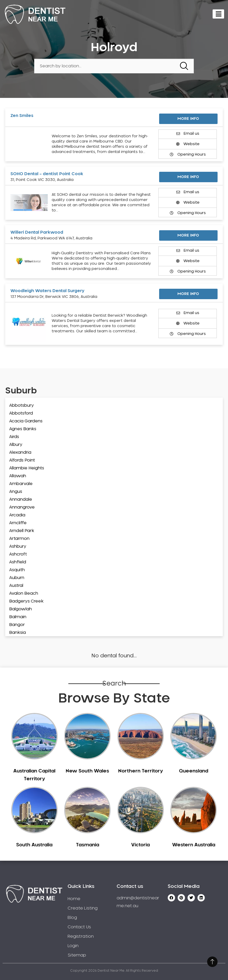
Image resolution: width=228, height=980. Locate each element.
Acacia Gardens (26, 421)
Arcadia (17, 515)
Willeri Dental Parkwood (37, 232)
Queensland (194, 771)
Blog (72, 918)
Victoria (140, 845)
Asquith (17, 570)
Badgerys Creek (26, 601)
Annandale (21, 499)
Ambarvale (21, 484)
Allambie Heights (27, 468)
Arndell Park (22, 531)
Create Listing (83, 908)
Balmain (18, 617)
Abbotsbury (22, 405)
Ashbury (18, 546)
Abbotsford (21, 413)
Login (73, 946)
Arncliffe (18, 523)
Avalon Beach (24, 593)
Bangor (17, 625)
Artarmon (19, 539)
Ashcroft (18, 554)
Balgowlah (20, 609)
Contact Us (79, 927)
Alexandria (20, 452)
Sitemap (77, 955)
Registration (81, 936)
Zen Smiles (22, 116)
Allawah (18, 476)
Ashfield (18, 562)
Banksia (17, 633)
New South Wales (87, 771)
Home (74, 899)
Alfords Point (22, 460)
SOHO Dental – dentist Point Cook (47, 174)
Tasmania (88, 845)
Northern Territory (140, 771)
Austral (16, 586)
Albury (16, 445)
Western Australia (194, 845)
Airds (14, 437)
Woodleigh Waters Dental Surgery (47, 291)
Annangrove (22, 507)
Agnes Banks (23, 429)
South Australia (34, 845)
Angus (16, 492)
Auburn (17, 578)
